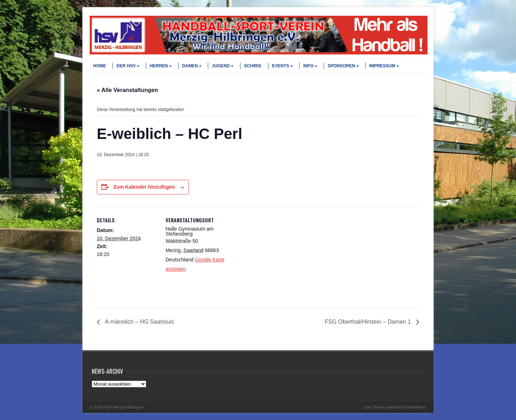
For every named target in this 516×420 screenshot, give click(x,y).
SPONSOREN (343, 66)
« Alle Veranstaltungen (127, 90)
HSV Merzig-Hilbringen (124, 407)
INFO (310, 66)
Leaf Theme (374, 407)
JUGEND (223, 66)
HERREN (161, 66)
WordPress (417, 407)
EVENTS (282, 66)
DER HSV (128, 66)
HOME (100, 66)
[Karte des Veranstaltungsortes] (272, 255)
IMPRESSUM (384, 66)
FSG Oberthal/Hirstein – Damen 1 (369, 322)
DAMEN (192, 66)
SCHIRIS (253, 66)
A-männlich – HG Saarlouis (139, 322)
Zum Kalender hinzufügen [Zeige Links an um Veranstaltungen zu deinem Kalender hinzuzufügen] (144, 187)
